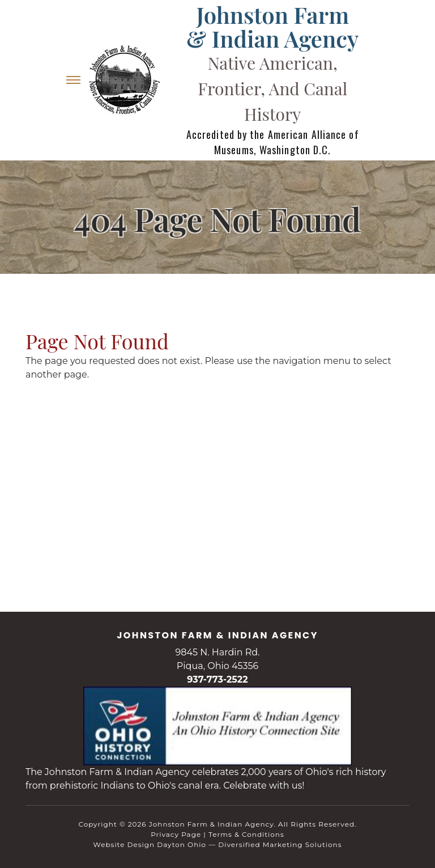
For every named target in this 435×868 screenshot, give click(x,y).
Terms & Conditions (246, 834)
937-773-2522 (217, 679)
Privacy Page (176, 834)
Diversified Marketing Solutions (280, 844)
